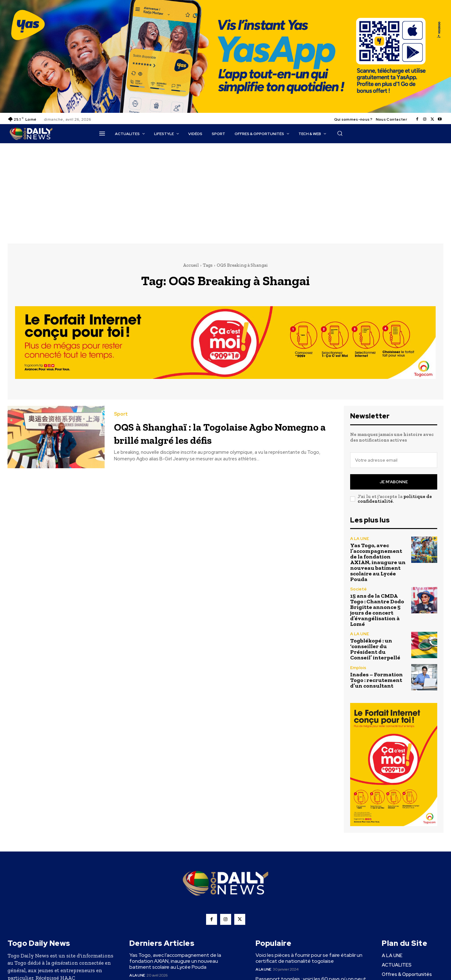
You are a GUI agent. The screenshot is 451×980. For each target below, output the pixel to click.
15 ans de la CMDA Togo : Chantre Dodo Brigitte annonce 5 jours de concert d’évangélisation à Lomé (377, 610)
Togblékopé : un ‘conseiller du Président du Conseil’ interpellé (375, 649)
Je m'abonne (394, 482)
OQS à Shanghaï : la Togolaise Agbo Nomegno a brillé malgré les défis (215, 433)
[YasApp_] (225, 111)
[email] (394, 460)
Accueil (191, 265)
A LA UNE (360, 539)
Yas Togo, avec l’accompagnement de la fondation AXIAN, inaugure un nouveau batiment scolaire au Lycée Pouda (378, 562)
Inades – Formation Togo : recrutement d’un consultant (376, 680)
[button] (340, 133)
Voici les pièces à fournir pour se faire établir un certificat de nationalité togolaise (309, 958)
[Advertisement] (225, 190)
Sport (121, 414)
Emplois (358, 668)
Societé (358, 589)
